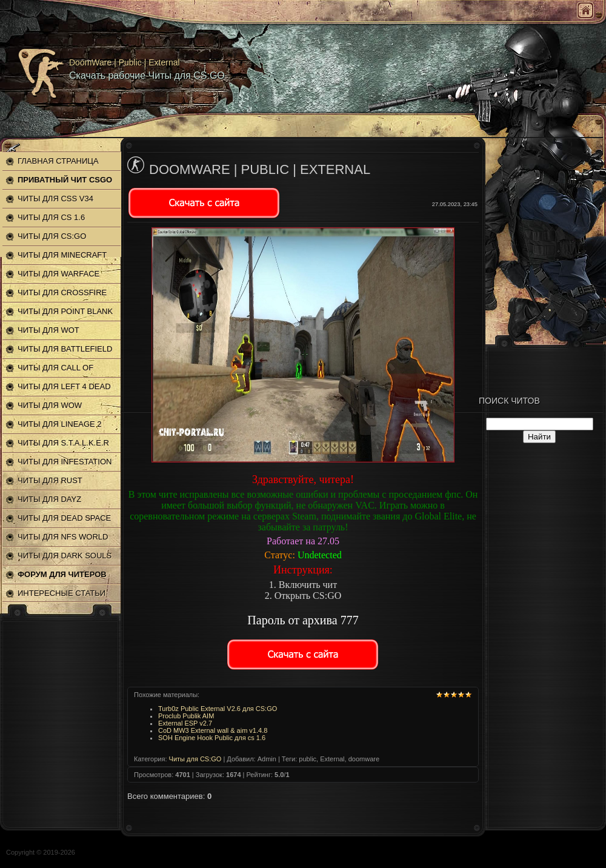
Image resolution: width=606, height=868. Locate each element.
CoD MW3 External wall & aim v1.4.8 (213, 730)
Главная (585, 10)
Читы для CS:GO (195, 759)
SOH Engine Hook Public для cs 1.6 (212, 738)
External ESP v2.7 (185, 723)
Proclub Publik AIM (186, 716)
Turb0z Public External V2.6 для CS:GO (218, 709)
